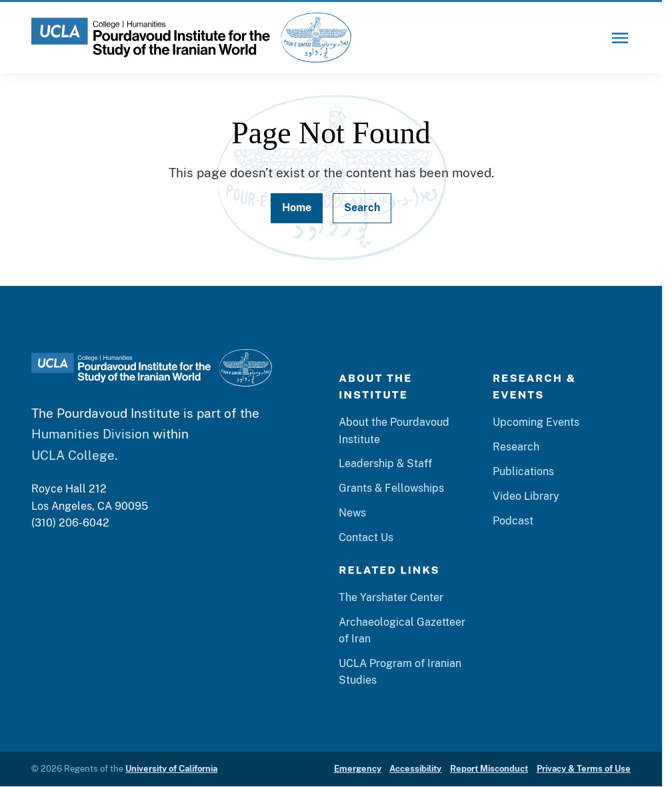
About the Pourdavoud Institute (394, 430)
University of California (171, 769)
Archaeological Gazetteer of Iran (402, 630)
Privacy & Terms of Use (584, 769)
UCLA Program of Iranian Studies (400, 672)
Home (297, 208)
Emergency (358, 769)
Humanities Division (90, 433)
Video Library (526, 496)
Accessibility (415, 769)
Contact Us (366, 537)
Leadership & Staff (385, 463)
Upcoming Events (536, 422)
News (352, 513)
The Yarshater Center (391, 597)
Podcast (513, 521)
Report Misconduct (489, 769)
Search (362, 208)
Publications (523, 471)
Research (516, 447)
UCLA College (73, 455)
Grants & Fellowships (391, 488)
